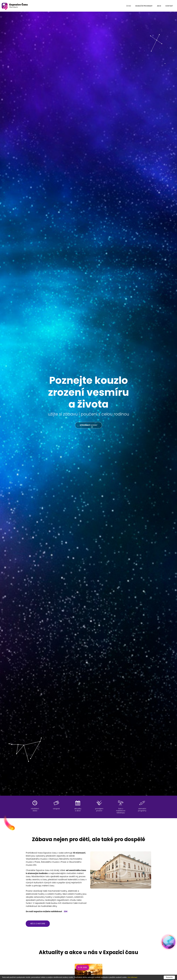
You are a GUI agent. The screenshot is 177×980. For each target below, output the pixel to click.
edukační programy (144, 6)
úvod (129, 6)
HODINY (88, 425)
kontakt (169, 6)
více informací (132, 977)
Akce (159, 6)
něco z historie (38, 924)
